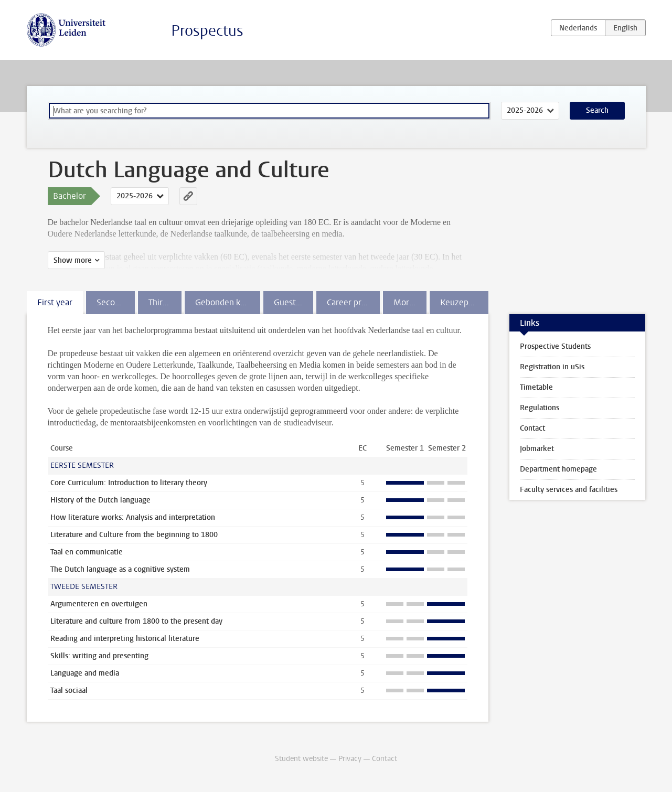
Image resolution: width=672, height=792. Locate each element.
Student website (301, 759)
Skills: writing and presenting (99, 656)
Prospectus (207, 31)
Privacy (350, 759)
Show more (73, 260)
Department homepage (558, 469)
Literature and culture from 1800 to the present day (136, 621)
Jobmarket (537, 449)
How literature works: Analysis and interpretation (133, 517)
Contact (532, 428)
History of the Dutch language (100, 500)
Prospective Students (555, 346)
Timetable (536, 387)
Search (597, 110)
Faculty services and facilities (569, 490)
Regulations (540, 408)
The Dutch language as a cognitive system (120, 569)
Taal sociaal (69, 691)
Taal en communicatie (87, 552)
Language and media (85, 673)
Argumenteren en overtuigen (99, 604)
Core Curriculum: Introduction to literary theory (129, 483)
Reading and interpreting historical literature (125, 639)
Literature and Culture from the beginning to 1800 (134, 535)
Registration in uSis (552, 367)
